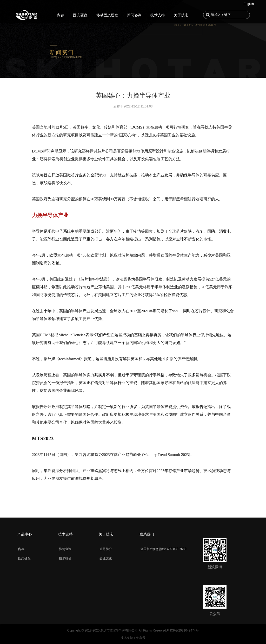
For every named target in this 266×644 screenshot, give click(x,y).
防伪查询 (65, 549)
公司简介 (106, 549)
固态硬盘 (80, 15)
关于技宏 (181, 15)
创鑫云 (141, 638)
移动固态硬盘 (107, 15)
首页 (28, 15)
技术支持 (158, 15)
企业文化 (106, 558)
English (249, 4)
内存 (61, 15)
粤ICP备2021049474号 (183, 630)
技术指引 (65, 558)
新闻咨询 (134, 15)
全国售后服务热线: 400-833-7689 (163, 549)
